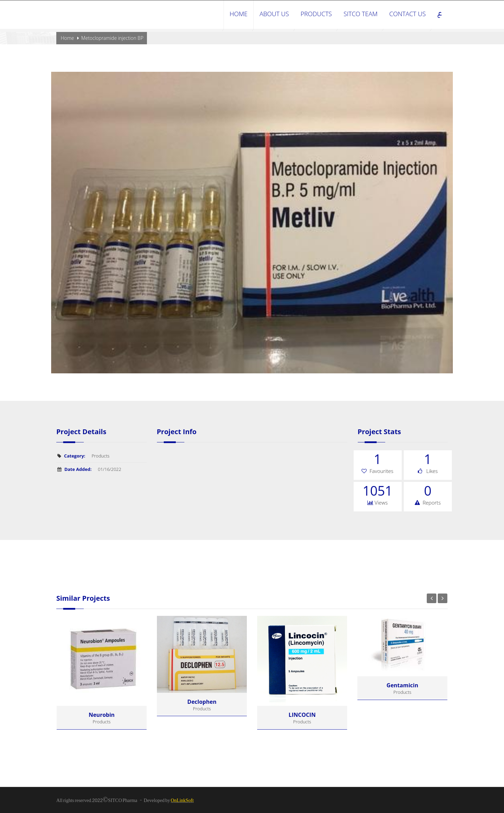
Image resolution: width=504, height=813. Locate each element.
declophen (202, 702)
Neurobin (102, 715)
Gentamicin (402, 685)
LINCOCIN (302, 715)
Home (67, 38)
